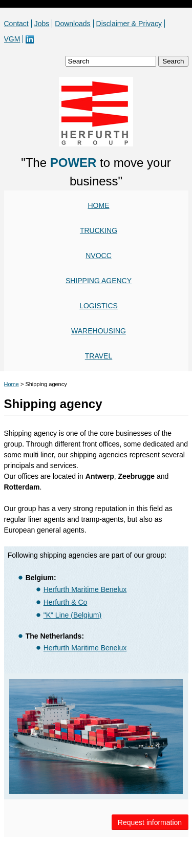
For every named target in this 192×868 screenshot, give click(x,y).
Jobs (42, 24)
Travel (99, 356)
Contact (16, 24)
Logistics (99, 306)
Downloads (72, 24)
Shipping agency (99, 281)
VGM (12, 39)
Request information (150, 822)
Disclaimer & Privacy (129, 24)
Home (99, 205)
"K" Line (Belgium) (72, 615)
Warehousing (99, 331)
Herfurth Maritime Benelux (85, 589)
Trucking (99, 230)
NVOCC (99, 256)
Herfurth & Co (66, 602)
